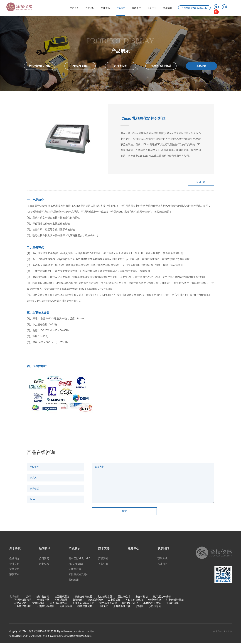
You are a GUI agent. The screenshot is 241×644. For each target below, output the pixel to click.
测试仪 (104, 607)
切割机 (140, 607)
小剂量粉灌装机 (46, 607)
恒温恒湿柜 (155, 600)
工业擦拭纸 (114, 600)
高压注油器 (66, 607)
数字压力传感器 (162, 597)
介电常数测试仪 (122, 607)
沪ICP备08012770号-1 (84, 632)
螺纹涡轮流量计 (86, 607)
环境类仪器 (75, 570)
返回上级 (199, 182)
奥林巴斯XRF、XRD (80, 559)
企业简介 (14, 559)
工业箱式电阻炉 (23, 607)
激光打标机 (142, 597)
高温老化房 (20, 604)
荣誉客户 (14, 575)
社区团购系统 (62, 597)
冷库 (29, 597)
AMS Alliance (76, 564)
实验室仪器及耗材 (79, 575)
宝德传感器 (38, 604)
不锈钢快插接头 (23, 600)
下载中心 (103, 564)
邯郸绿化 (77, 600)
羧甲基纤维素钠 (108, 604)
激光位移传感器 (83, 597)
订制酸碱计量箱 (175, 600)
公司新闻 (44, 559)
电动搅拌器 (43, 600)
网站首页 (63, 8)
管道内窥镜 (172, 604)
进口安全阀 (43, 597)
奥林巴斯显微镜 (152, 604)
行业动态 (44, 564)
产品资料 (103, 559)
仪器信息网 (155, 607)
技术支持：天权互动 (222, 632)
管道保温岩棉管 (58, 604)
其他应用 (74, 580)
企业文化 (14, 564)
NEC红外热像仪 (134, 600)
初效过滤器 (61, 600)
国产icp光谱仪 (130, 604)
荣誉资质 (14, 570)
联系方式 (162, 559)
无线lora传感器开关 (83, 604)
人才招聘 (162, 564)
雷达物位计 (124, 597)
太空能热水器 (105, 597)
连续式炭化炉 (95, 600)
